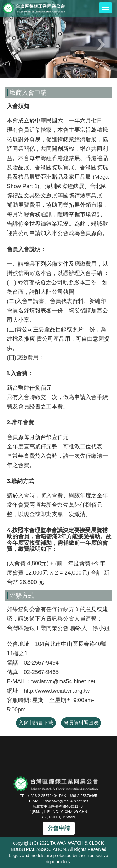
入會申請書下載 (36, 723)
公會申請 (59, 828)
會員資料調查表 (81, 723)
